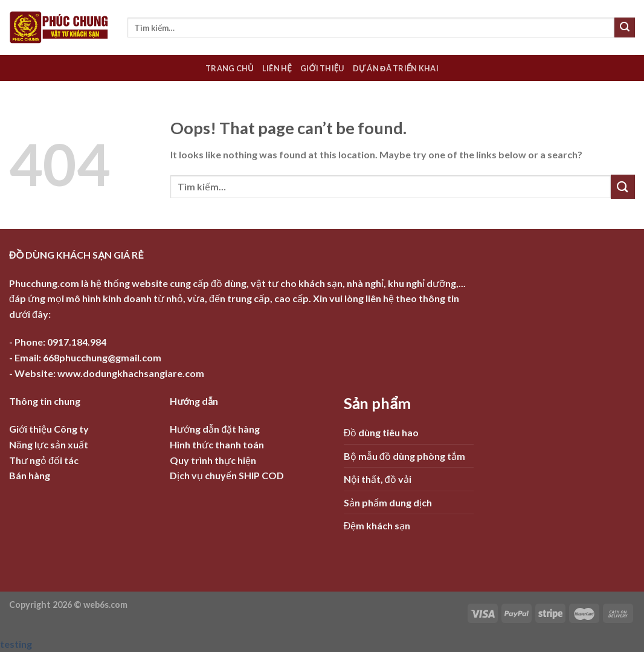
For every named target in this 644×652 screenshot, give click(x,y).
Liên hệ (277, 68)
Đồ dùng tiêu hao (382, 432)
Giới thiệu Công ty (49, 429)
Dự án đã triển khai (396, 68)
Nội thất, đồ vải (378, 479)
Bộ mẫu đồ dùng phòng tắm (404, 456)
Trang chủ (230, 68)
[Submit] (625, 28)
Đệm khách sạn (377, 525)
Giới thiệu (322, 68)
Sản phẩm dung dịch (388, 502)
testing (16, 644)
